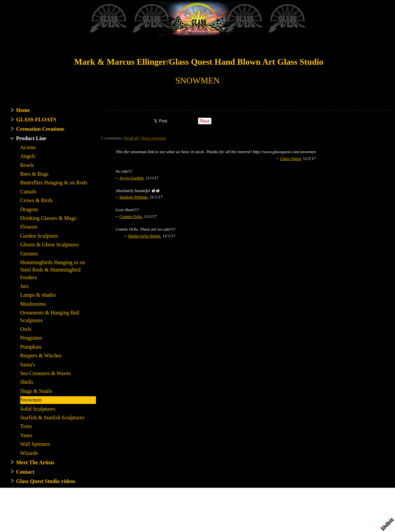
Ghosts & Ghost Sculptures (50, 245)
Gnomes (29, 254)
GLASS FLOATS (36, 120)
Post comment (154, 138)
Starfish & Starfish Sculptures (52, 418)
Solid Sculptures (38, 409)
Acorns (28, 147)
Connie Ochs (131, 217)
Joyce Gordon (131, 178)
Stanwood (241, 509)
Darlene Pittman (134, 197)
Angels (28, 156)
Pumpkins (31, 347)
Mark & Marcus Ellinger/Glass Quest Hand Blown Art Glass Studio (199, 62)
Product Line (31, 138)
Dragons (29, 209)
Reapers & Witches (41, 356)
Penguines (31, 338)
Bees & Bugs (34, 174)
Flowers (29, 227)
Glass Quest (291, 159)
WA (255, 509)
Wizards (29, 453)
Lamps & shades (38, 295)
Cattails (28, 192)
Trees (26, 426)
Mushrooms (33, 304)
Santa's (28, 365)
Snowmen (31, 400)
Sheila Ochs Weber (144, 236)
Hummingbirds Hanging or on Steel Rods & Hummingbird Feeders (53, 270)
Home (23, 110)
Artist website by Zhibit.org (202, 515)
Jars (24, 286)
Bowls (27, 165)
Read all (131, 138)
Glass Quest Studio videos (46, 481)
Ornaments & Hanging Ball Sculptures (50, 316)
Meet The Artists (35, 462)
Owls (26, 329)
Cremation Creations (40, 129)
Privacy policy (303, 515)
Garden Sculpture (39, 236)
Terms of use (276, 515)
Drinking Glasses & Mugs (48, 218)
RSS (104, 527)
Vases (26, 435)
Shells (27, 382)
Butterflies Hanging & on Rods (54, 183)
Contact (25, 472)
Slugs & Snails (36, 391)
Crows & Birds (36, 200)
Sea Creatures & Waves (45, 373)
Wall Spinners (35, 444)
